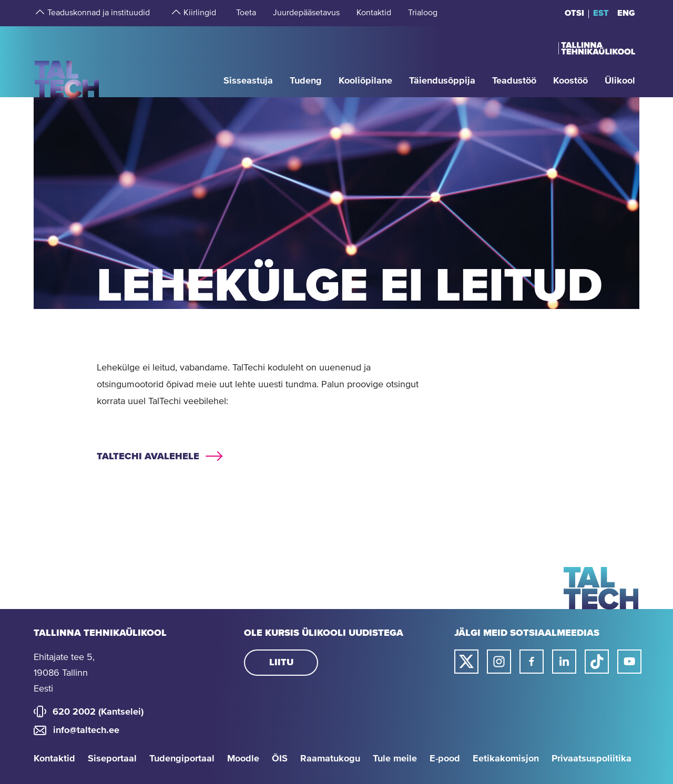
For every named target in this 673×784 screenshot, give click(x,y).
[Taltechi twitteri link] (466, 662)
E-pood (445, 759)
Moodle (243, 759)
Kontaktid (54, 759)
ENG (626, 13)
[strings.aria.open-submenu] (39, 13)
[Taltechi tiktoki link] (597, 662)
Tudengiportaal (182, 759)
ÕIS (280, 759)
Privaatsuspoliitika (592, 759)
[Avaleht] (67, 61)
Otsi (574, 13)
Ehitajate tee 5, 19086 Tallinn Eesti (64, 673)
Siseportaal (112, 759)
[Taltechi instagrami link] (499, 662)
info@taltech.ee (86, 730)
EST (601, 13)
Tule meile (395, 759)
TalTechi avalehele (148, 457)
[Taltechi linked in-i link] (564, 662)
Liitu (281, 663)
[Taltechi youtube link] (629, 662)
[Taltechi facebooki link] (532, 662)
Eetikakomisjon (506, 759)
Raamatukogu (330, 759)
